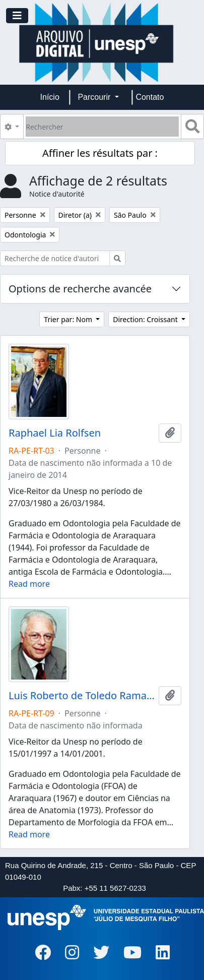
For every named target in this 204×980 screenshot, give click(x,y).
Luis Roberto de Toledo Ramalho (82, 696)
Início (50, 97)
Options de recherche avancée (80, 289)
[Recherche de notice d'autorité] (55, 258)
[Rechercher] (102, 127)
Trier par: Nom (69, 319)
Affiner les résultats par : (100, 153)
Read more (29, 584)
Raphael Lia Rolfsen (55, 433)
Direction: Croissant (146, 319)
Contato (150, 97)
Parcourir (95, 97)
